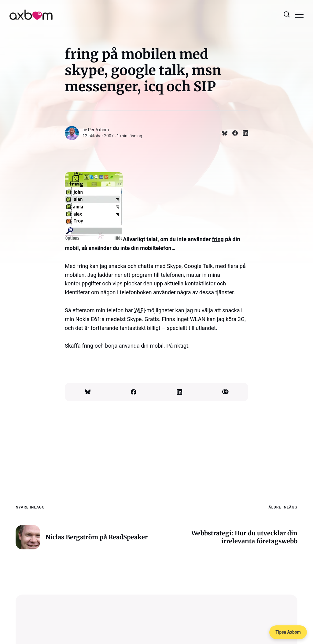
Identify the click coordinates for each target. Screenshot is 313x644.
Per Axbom (99, 130)
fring (218, 239)
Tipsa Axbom (288, 632)
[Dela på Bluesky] (222, 133)
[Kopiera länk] (225, 392)
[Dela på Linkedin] (243, 133)
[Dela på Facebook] (233, 133)
